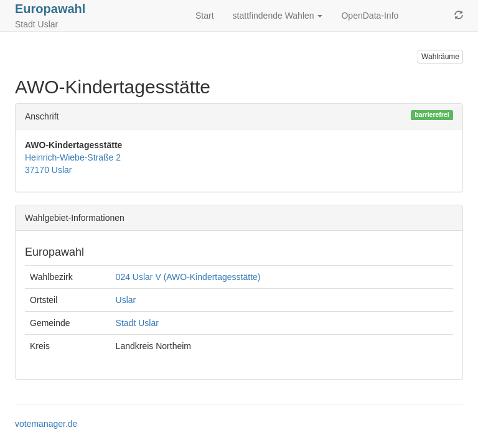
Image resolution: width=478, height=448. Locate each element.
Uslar (126, 300)
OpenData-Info (370, 16)
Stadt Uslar (137, 323)
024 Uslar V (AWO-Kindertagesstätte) (188, 277)
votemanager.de (46, 424)
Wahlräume (440, 57)
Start (205, 16)
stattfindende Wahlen (278, 16)
